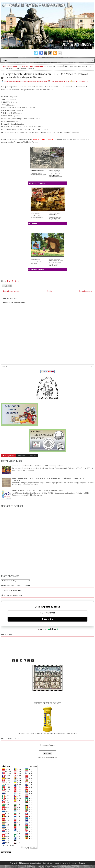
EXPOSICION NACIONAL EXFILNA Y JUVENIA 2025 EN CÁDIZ (37, 491)
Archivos (32, 456)
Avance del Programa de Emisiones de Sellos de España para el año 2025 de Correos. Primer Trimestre (50, 479)
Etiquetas (22, 456)
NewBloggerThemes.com (61, 866)
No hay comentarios (81, 81)
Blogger (82, 863)
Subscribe (47, 619)
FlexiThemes (37, 866)
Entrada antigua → (87, 291)
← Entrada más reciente (11, 291)
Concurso (22, 66)
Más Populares (8, 456)
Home (4, 66)
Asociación (12, 66)
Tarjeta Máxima (40, 66)
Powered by (48, 629)
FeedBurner (53, 757)
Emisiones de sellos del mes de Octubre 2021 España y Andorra (38, 466)
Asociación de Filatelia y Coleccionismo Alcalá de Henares (46, 863)
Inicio (50, 291)
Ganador (30, 66)
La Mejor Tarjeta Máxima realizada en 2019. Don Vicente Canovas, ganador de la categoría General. (45, 76)
